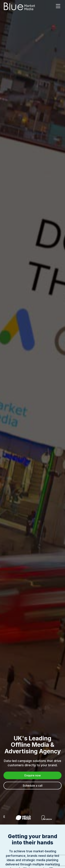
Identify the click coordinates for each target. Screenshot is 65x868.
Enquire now (33, 775)
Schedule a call (33, 786)
